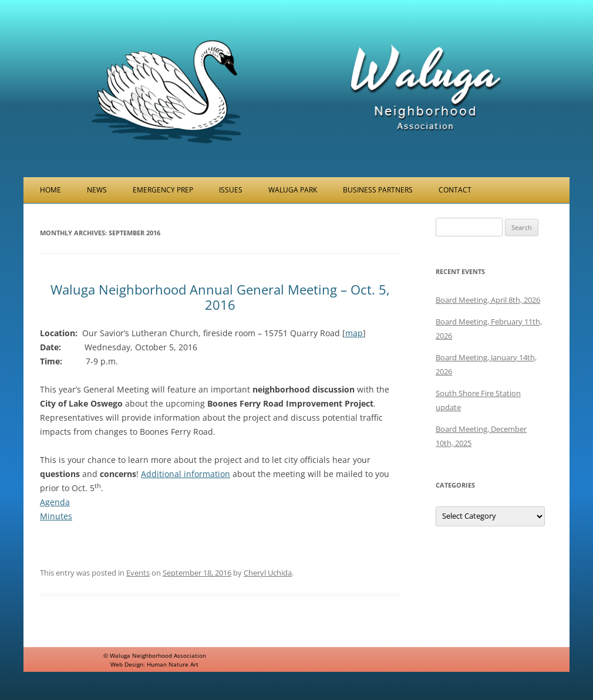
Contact (455, 190)
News (97, 190)
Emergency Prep (163, 190)
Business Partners (378, 190)
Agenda (55, 502)
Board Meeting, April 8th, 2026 (488, 300)
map (354, 333)
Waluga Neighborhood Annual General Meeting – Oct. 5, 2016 (220, 297)
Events (138, 573)
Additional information (186, 474)
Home (50, 190)
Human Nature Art (173, 664)
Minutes (56, 516)
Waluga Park (293, 190)
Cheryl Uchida (268, 573)
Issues (231, 190)
